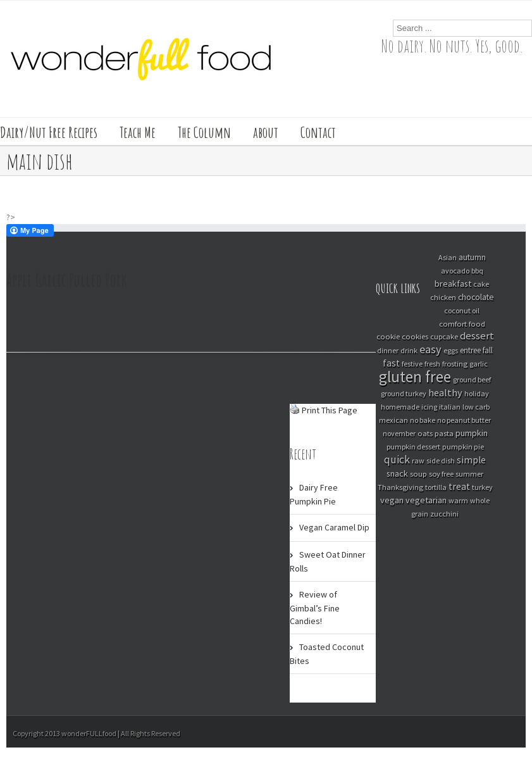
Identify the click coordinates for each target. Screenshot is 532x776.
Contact (318, 132)
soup (418, 473)
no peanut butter (464, 420)
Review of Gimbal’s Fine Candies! (315, 608)
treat (459, 486)
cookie (388, 336)
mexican (393, 420)
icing (429, 407)
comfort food (462, 323)
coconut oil (462, 310)
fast (391, 363)
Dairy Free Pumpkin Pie (314, 494)
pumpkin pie (463, 447)
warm (458, 500)
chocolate (476, 297)
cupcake (444, 336)
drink (409, 350)
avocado (455, 271)
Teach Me (138, 132)
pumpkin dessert (413, 447)
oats (425, 433)
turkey (482, 487)
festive (412, 364)
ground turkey (404, 393)
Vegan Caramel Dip (334, 527)
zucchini (444, 514)
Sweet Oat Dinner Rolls (328, 561)
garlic (479, 364)
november (399, 433)
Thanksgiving (400, 487)
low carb (476, 407)
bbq (477, 271)
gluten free (415, 377)
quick (397, 460)
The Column (204, 132)
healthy (445, 392)
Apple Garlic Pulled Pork (67, 280)
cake (481, 284)
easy (430, 349)
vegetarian (426, 500)
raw (418, 460)
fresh (432, 364)
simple (471, 460)
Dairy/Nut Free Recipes (49, 132)
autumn (472, 257)
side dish (441, 460)
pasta (444, 433)
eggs (451, 350)
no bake (423, 420)
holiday (477, 393)
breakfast (453, 284)
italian (450, 407)
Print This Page (330, 410)
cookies (415, 336)
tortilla (436, 487)
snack (397, 473)
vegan (392, 500)
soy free (441, 474)
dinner (388, 350)
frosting (455, 364)
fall (488, 350)
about (266, 132)
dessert (477, 336)
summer (469, 474)
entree (470, 350)
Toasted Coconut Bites (327, 654)
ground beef (472, 379)
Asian (448, 257)
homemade (400, 407)
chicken (443, 297)
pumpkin (472, 433)
